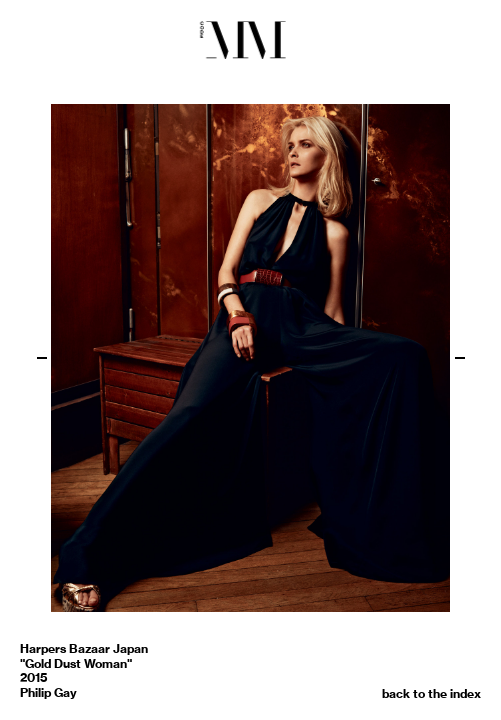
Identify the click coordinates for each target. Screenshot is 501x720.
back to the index (431, 693)
